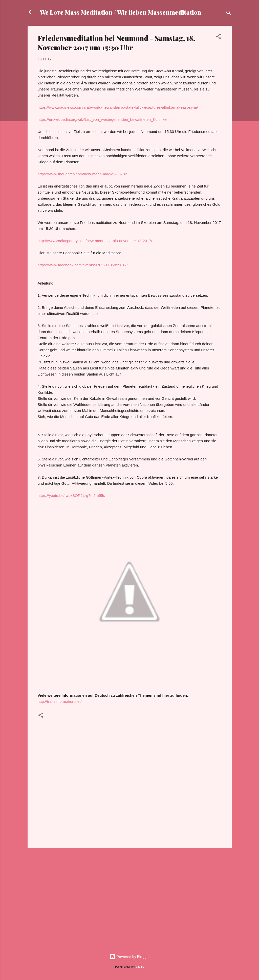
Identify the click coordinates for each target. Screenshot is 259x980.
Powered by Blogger (130, 957)
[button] (219, 37)
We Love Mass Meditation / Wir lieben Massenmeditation (120, 12)
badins (140, 967)
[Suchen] (229, 14)
